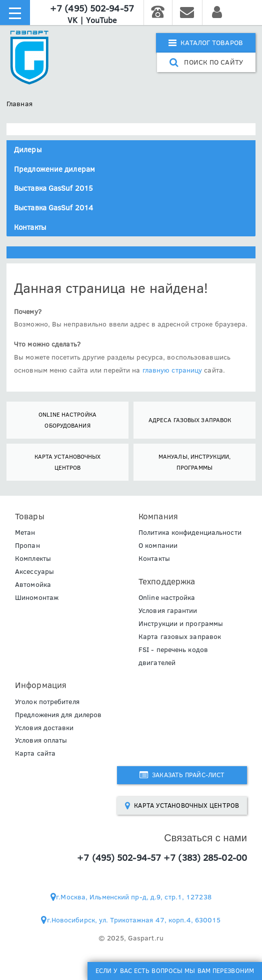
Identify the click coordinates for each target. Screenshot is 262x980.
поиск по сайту (206, 62)
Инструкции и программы (181, 623)
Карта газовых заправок (180, 636)
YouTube (101, 20)
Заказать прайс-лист (182, 775)
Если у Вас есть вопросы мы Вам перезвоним (175, 970)
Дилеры (28, 149)
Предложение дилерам (54, 169)
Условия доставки (44, 728)
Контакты (30, 227)
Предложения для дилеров (58, 715)
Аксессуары (34, 571)
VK (72, 20)
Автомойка (33, 584)
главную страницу (172, 370)
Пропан (27, 545)
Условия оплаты (41, 740)
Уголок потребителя (47, 702)
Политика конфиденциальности (190, 532)
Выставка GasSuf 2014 (53, 208)
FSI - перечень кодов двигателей (173, 656)
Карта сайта (35, 753)
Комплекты (33, 558)
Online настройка (167, 597)
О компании (158, 545)
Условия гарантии (168, 610)
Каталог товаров (206, 43)
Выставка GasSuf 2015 (53, 188)
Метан (25, 532)
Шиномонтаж (37, 597)
